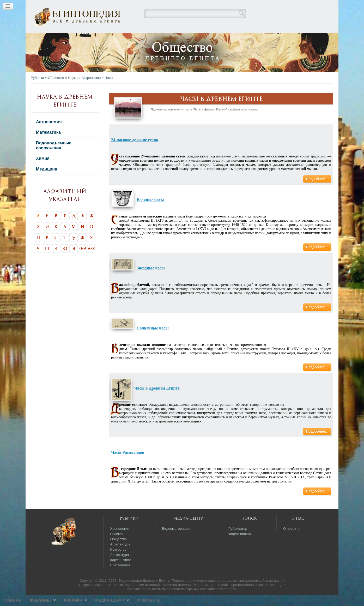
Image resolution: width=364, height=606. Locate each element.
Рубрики (172, 38)
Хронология (120, 540)
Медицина (47, 180)
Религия (117, 545)
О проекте (248, 38)
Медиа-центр (209, 38)
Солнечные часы (153, 339)
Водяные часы (150, 211)
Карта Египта (121, 571)
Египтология (120, 576)
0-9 (83, 260)
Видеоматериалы (176, 540)
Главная (111, 38)
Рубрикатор (238, 540)
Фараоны (139, 38)
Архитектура (120, 555)
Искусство (118, 560)
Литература (119, 566)
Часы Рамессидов (128, 463)
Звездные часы (151, 279)
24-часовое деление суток (135, 151)
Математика (48, 143)
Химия (43, 169)
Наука (73, 89)
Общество (56, 89)
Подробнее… (317, 190)
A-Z (91, 260)
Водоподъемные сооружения (54, 156)
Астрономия (91, 89)
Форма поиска (240, 545)
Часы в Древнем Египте (157, 399)
